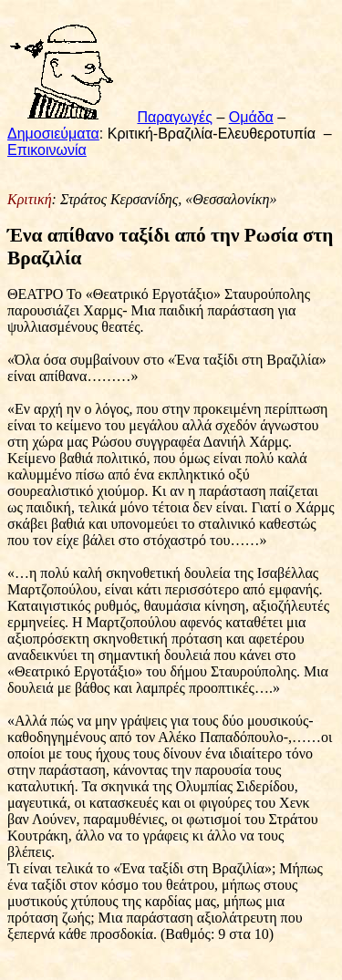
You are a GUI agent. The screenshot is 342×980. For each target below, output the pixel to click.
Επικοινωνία (47, 150)
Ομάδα (251, 117)
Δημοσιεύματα (53, 134)
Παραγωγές (175, 117)
